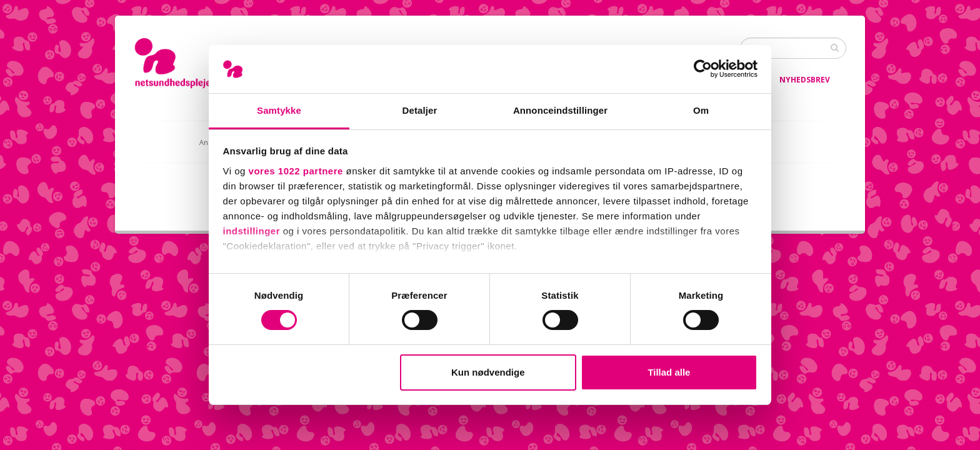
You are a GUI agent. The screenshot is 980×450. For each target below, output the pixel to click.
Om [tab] (701, 110)
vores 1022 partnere (296, 171)
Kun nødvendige (488, 372)
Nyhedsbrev (805, 80)
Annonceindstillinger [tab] (560, 110)
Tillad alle (669, 372)
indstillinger (252, 231)
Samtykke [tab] (279, 110)
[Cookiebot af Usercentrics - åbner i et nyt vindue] (703, 69)
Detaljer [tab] (420, 110)
